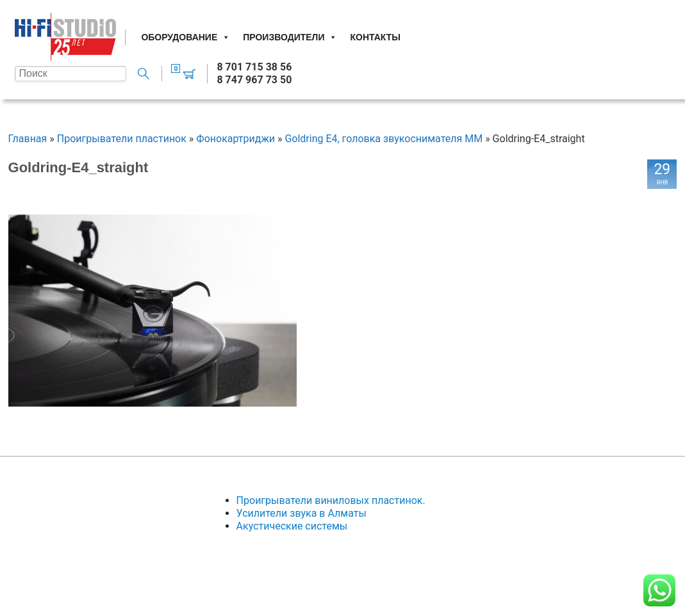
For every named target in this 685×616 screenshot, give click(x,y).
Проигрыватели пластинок (122, 139)
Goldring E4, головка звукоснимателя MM (384, 139)
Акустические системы (292, 526)
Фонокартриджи (235, 139)
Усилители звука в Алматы (301, 513)
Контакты (375, 37)
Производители (290, 37)
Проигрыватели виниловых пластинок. (331, 500)
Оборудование (186, 37)
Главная (28, 139)
